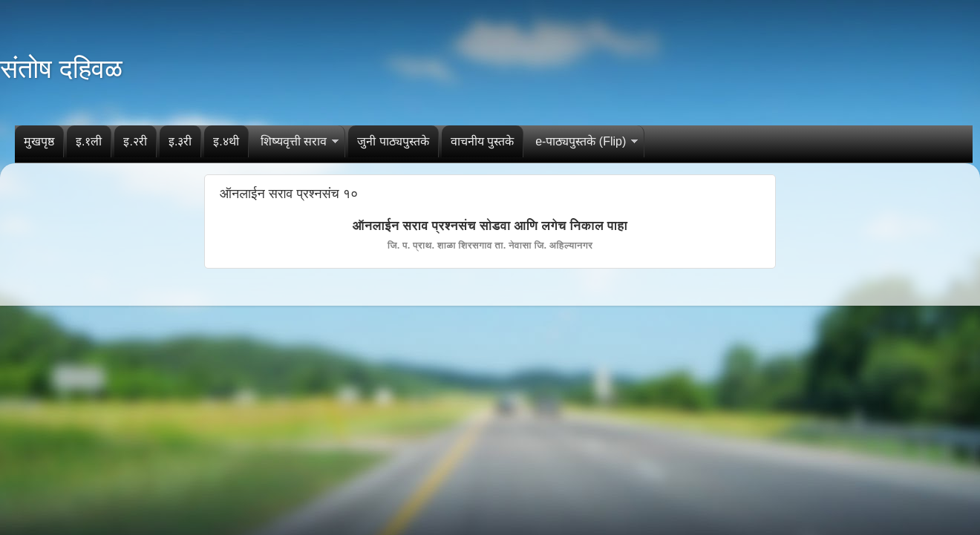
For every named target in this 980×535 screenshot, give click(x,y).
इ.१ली (89, 141)
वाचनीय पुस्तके (482, 141)
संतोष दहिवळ (61, 69)
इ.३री (180, 141)
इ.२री (135, 141)
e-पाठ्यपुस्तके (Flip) (581, 141)
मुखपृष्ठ (39, 141)
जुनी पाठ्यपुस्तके (393, 141)
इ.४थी (226, 141)
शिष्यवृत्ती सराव (294, 141)
